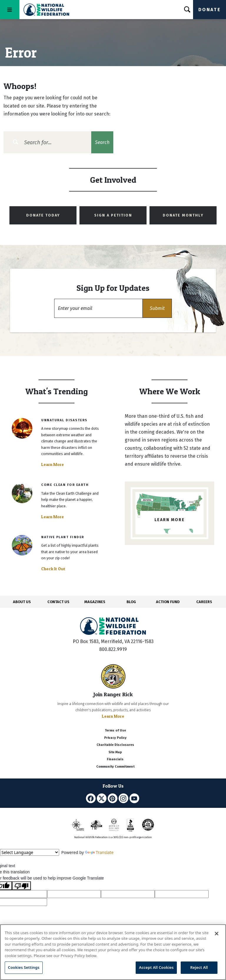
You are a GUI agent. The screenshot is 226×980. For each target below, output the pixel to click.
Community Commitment (115, 767)
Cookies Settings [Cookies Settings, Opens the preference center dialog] (24, 967)
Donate (210, 10)
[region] (113, 952)
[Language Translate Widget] (30, 852)
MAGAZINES (95, 602)
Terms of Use (115, 730)
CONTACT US (58, 602)
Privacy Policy (115, 738)
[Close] (217, 934)
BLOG (131, 602)
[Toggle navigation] (10, 10)
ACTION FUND (168, 602)
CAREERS (204, 602)
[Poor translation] (21, 886)
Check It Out (53, 569)
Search (102, 142)
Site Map (115, 752)
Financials (115, 759)
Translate (99, 852)
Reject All (199, 967)
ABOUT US (22, 602)
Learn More (53, 464)
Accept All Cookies (156, 967)
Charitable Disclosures (115, 745)
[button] (157, 308)
